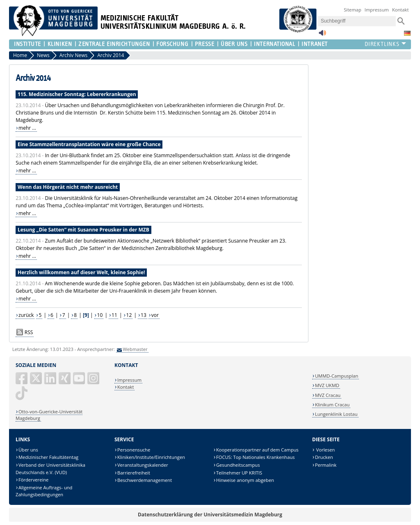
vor (155, 315)
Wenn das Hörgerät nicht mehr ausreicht (68, 187)
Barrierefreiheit (134, 473)
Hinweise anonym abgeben (245, 480)
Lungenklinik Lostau (336, 414)
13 (144, 315)
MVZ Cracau (328, 395)
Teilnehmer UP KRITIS (239, 473)
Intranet (314, 44)
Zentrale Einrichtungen (114, 44)
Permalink (326, 465)
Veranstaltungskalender (143, 465)
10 (100, 315)
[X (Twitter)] (37, 382)
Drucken (324, 457)
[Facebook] (22, 382)
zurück (26, 315)
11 (114, 315)
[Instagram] (94, 382)
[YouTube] (80, 382)
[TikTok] (22, 396)
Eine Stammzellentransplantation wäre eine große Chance (89, 144)
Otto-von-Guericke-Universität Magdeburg (49, 415)
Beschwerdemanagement (145, 480)
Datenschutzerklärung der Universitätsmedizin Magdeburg (210, 515)
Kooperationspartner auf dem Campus (257, 450)
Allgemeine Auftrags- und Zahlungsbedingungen (44, 491)
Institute (27, 44)
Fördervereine (33, 480)
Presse (204, 44)
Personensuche (134, 450)
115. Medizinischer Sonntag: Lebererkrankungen (77, 94)
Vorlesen (325, 450)
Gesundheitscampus (238, 465)
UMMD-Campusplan (337, 376)
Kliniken (60, 44)
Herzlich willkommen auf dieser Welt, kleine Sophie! (81, 272)
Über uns (28, 450)
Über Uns (234, 44)
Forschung (172, 44)
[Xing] (65, 382)
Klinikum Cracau (332, 405)
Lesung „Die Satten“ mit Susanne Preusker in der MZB (83, 230)
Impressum (377, 10)
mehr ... (27, 128)
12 (129, 315)
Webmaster (135, 349)
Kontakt (401, 10)
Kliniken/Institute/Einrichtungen (151, 457)
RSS (29, 332)
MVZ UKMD (327, 385)
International (274, 44)
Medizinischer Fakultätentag (48, 457)
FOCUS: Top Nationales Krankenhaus (256, 457)
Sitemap (353, 10)
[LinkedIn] (51, 382)
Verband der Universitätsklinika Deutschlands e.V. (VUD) (50, 469)
